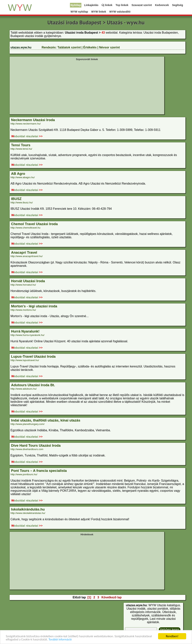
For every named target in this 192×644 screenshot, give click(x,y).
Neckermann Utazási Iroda (33, 120)
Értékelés (90, 47)
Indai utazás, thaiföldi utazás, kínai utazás (46, 420)
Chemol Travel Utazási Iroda (34, 224)
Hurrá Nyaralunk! (25, 331)
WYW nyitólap (79, 12)
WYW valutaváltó (120, 12)
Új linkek (107, 5)
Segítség (178, 5)
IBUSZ (16, 199)
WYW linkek (99, 12)
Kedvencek (162, 5)
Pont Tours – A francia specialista (39, 471)
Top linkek (122, 5)
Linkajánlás (91, 5)
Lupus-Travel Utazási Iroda (33, 356)
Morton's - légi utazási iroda (34, 306)
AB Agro (18, 174)
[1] (89, 597)
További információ (79, 639)
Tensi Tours (21, 145)
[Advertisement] (87, 87)
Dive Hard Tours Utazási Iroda (36, 445)
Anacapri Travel (24, 252)
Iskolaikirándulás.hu (28, 509)
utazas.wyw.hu (21, 47)
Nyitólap (76, 5)
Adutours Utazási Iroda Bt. (33, 385)
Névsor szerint (109, 47)
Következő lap (112, 597)
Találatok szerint (69, 47)
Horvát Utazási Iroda (28, 281)
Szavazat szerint (142, 5)
